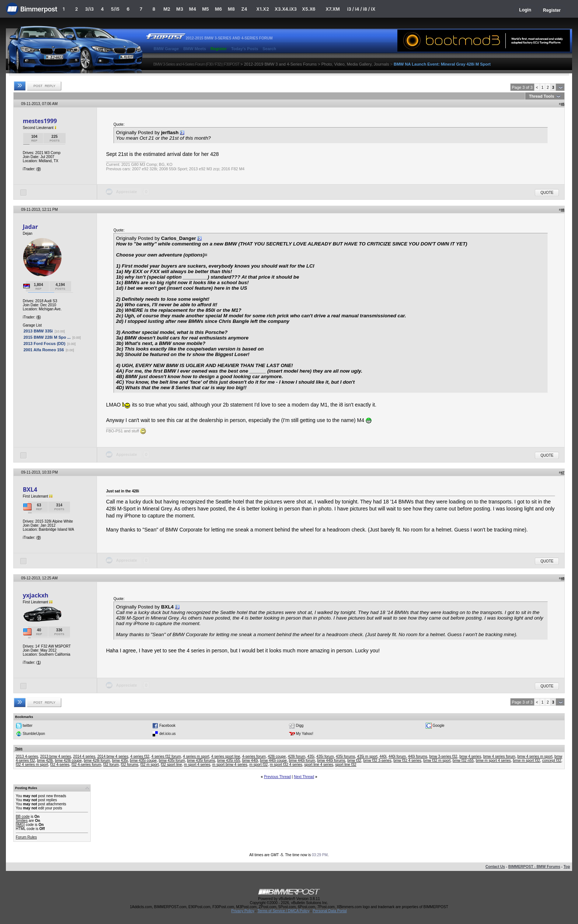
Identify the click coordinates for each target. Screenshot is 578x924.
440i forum (397, 756)
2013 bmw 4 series (56, 756)
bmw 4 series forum (499, 756)
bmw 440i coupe (273, 761)
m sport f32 (258, 765)
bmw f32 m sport (437, 761)
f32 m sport (150, 765)
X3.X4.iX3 (286, 9)
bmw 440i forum (302, 761)
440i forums (418, 756)
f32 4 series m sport (32, 765)
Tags (19, 749)
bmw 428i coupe (68, 761)
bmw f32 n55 (463, 761)
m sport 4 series (197, 765)
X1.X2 (262, 9)
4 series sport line (226, 756)
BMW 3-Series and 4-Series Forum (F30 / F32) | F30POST (196, 64)
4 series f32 (140, 756)
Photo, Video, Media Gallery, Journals (355, 64)
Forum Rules (26, 837)
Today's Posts (245, 49)
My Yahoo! (305, 734)
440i (383, 756)
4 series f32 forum (166, 756)
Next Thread (304, 777)
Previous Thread (277, 777)
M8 (231, 9)
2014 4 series (84, 756)
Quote (547, 193)
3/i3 (89, 9)
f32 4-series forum (86, 765)
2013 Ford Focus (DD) (45, 344)
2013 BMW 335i (38, 331)
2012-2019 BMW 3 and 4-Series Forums (280, 64)
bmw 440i (250, 761)
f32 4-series (60, 765)
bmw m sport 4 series (493, 761)
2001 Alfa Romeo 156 (44, 350)
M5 (206, 9)
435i (311, 756)
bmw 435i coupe (143, 761)
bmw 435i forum (172, 761)
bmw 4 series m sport (535, 756)
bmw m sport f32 (526, 761)
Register (552, 10)
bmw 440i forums (331, 761)
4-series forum (254, 756)
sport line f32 (346, 765)
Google (438, 726)
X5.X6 (309, 9)
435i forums (345, 756)
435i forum (325, 756)
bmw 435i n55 (229, 761)
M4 (193, 9)
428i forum (297, 756)
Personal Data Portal (330, 911)
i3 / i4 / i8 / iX (361, 9)
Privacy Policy (243, 911)
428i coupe (277, 756)
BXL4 (30, 489)
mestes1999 (40, 121)
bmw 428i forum (97, 761)
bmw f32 (354, 761)
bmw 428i (45, 761)
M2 (167, 9)
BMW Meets (195, 49)
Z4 (244, 9)
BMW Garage (166, 49)
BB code (23, 817)
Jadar (30, 227)
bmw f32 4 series (407, 761)
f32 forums (130, 765)
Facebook (167, 726)
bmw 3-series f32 (443, 756)
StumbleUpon (34, 734)
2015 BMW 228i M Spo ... (47, 337)
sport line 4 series (318, 765)
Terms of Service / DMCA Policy (283, 911)
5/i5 (115, 9)
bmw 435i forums (201, 761)
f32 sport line (171, 765)
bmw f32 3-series (377, 761)
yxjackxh (36, 595)
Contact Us (495, 867)
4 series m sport (196, 756)
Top (567, 867)
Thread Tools (542, 96)
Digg (300, 726)
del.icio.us (167, 734)
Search (269, 49)
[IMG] (20, 825)
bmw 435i (120, 761)
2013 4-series (27, 756)
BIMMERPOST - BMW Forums (534, 867)
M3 (180, 9)
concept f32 (552, 761)
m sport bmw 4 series (230, 765)
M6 (218, 9)
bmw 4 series (470, 756)
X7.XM (332, 9)
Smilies (22, 821)
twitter (27, 726)
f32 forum (111, 765)
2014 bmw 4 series (113, 756)
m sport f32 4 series (286, 765)
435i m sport (367, 756)
